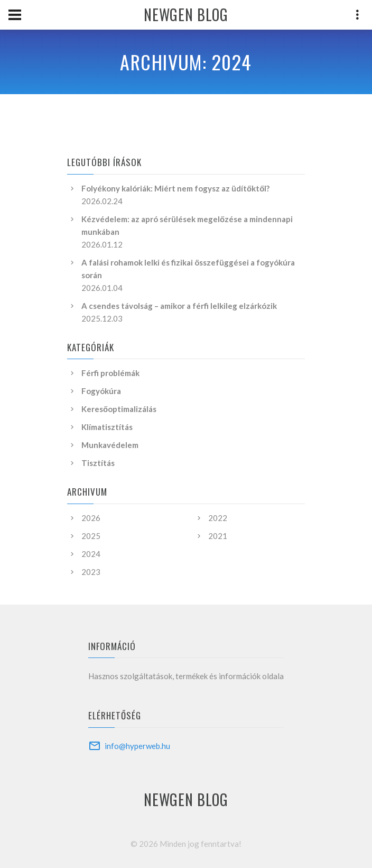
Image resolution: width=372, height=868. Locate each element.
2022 (218, 518)
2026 (91, 518)
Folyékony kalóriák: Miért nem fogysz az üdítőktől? (175, 188)
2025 (91, 536)
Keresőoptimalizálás (119, 409)
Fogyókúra (101, 391)
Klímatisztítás (107, 427)
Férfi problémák (110, 373)
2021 (218, 536)
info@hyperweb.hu (137, 746)
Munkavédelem (110, 445)
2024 (91, 554)
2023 (91, 572)
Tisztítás (98, 463)
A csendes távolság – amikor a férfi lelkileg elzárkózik (179, 306)
